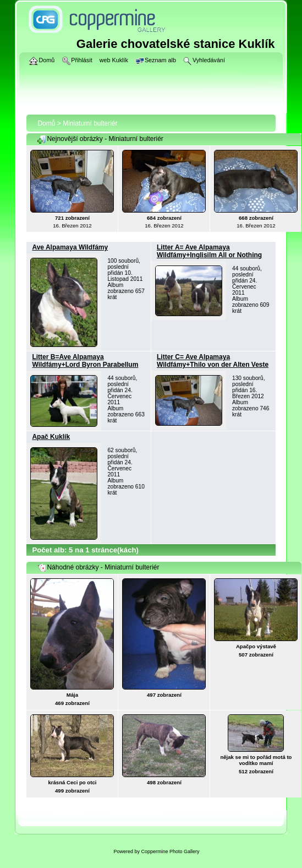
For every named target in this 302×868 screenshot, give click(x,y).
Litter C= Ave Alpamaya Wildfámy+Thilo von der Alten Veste (213, 361)
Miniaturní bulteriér (90, 123)
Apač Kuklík (51, 437)
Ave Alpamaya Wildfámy (70, 247)
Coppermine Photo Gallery (170, 851)
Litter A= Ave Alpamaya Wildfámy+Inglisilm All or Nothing (209, 251)
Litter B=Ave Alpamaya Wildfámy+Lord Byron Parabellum (85, 361)
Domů (46, 123)
